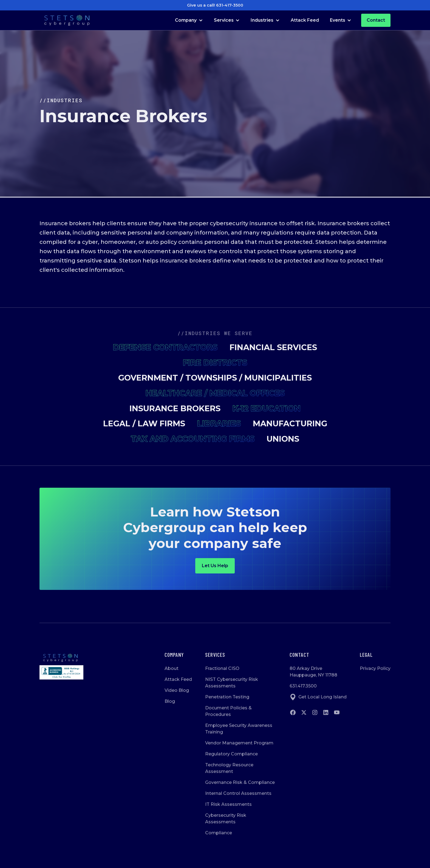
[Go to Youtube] (337, 712)
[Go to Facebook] (293, 712)
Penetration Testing (227, 697)
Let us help (215, 566)
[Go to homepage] (61, 658)
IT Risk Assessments (228, 804)
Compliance (219, 833)
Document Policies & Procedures (228, 711)
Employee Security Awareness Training (239, 729)
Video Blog (177, 690)
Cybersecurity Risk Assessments (226, 819)
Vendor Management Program (239, 743)
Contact (376, 20)
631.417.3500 (303, 686)
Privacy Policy (375, 668)
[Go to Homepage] (67, 20)
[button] (189, 20)
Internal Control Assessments (238, 793)
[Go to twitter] (304, 712)
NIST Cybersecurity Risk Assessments (232, 683)
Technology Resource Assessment (229, 768)
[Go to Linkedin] (326, 712)
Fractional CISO (222, 668)
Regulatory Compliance (231, 754)
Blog (170, 701)
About (172, 668)
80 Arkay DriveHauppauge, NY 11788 (313, 672)
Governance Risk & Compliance (240, 782)
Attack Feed (305, 20)
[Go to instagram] (315, 712)
